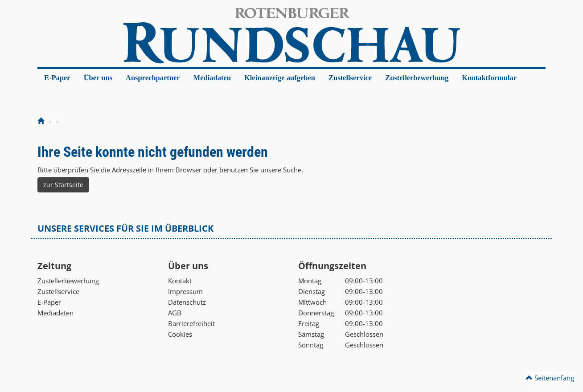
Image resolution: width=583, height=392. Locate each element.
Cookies (180, 334)
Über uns (98, 78)
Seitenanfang (550, 378)
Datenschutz (187, 302)
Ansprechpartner (153, 78)
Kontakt (180, 281)
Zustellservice (350, 78)
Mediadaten (212, 78)
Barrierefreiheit (191, 323)
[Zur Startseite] (41, 121)
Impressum (185, 291)
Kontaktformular (489, 78)
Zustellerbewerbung (417, 78)
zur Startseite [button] (63, 185)
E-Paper (57, 78)
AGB (175, 313)
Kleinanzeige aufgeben (280, 78)
